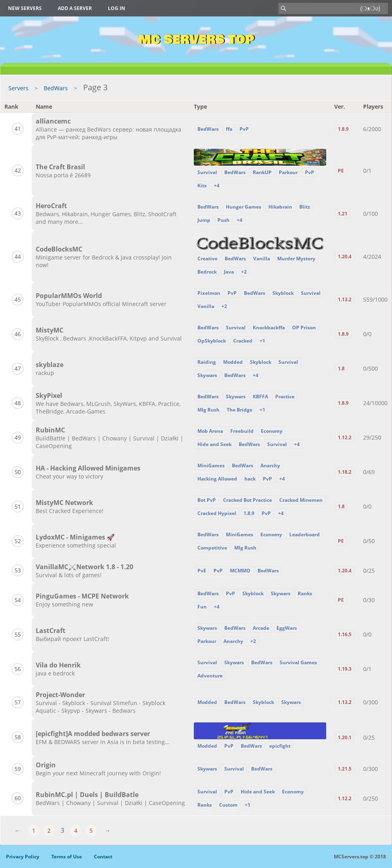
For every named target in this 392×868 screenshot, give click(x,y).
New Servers (25, 8)
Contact (103, 857)
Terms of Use (67, 857)
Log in (117, 8)
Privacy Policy (23, 857)
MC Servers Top (196, 40)
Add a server (75, 8)
